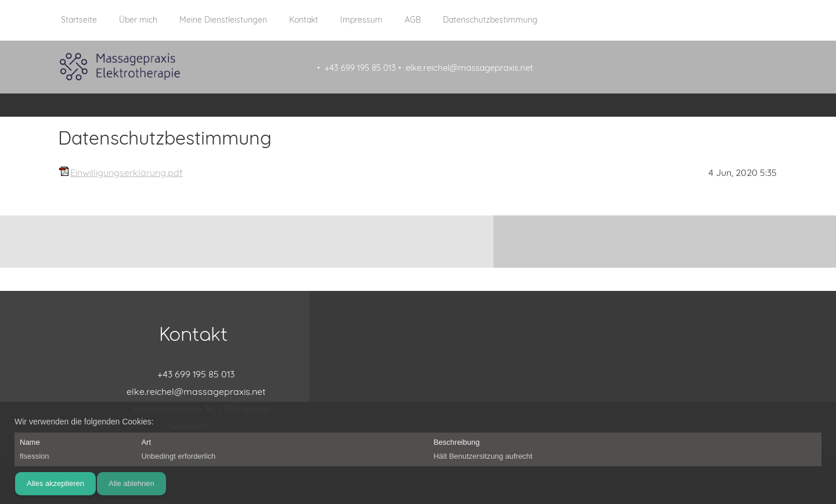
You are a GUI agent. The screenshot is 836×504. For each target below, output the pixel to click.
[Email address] (193, 391)
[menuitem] (79, 26)
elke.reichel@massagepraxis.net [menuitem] (469, 68)
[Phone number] (193, 374)
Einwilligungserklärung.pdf (127, 172)
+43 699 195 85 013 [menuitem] (360, 68)
